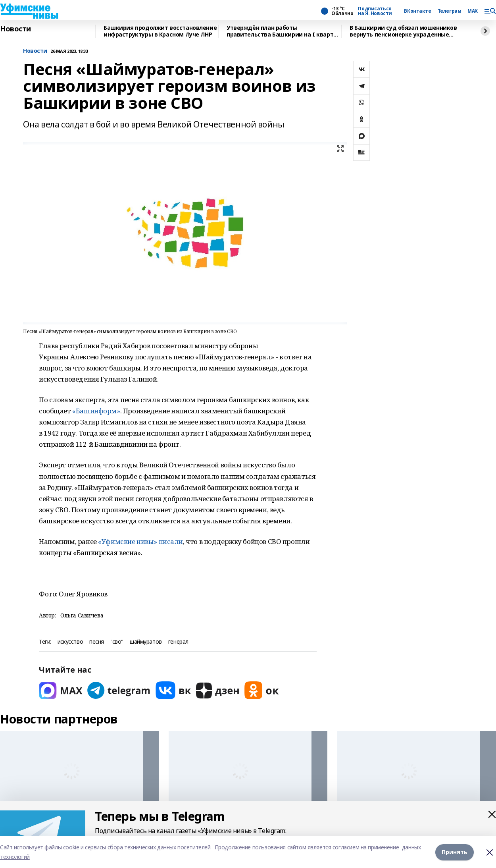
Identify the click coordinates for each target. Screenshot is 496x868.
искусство (70, 642)
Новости (15, 29)
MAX (473, 11)
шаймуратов (146, 642)
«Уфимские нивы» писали (140, 541)
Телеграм (450, 11)
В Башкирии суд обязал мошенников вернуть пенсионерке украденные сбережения (403, 31)
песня (97, 642)
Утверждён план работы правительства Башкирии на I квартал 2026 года (283, 31)
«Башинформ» (96, 411)
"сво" (117, 642)
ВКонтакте (417, 11)
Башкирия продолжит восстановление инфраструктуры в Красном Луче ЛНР (160, 31)
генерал (178, 642)
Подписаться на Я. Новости (375, 11)
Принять (455, 852)
